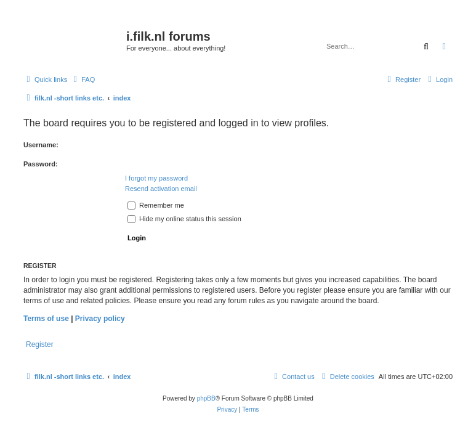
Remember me (156, 205)
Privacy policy (100, 319)
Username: (41, 145)
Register (40, 344)
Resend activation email (161, 189)
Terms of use (46, 319)
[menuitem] (83, 79)
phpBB (206, 398)
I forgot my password (156, 178)
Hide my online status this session (184, 219)
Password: (41, 164)
